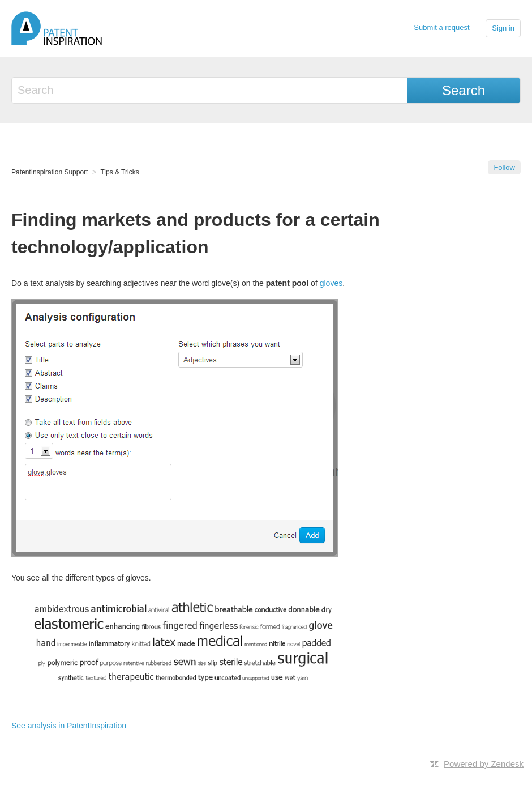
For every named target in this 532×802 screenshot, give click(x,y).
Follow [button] (504, 167)
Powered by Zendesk (484, 764)
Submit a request (441, 27)
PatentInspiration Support (50, 172)
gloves (331, 283)
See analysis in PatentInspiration (69, 726)
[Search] (210, 90)
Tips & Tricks (119, 172)
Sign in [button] (503, 28)
